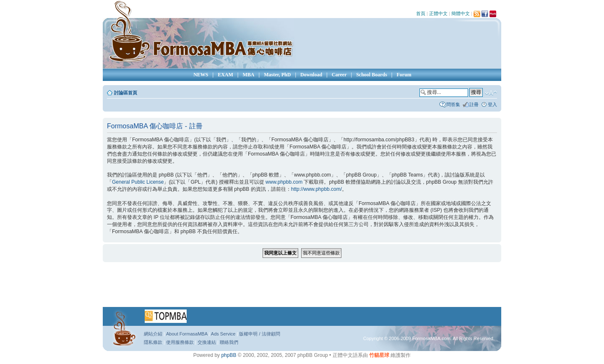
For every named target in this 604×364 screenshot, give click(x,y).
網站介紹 (153, 334)
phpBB (229, 355)
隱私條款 (153, 342)
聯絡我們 (229, 342)
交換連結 (207, 342)
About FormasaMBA (187, 334)
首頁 (421, 13)
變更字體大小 (491, 93)
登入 (492, 104)
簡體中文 (461, 13)
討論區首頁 (126, 93)
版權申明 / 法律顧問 (259, 334)
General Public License (138, 182)
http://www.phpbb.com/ (316, 189)
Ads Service (223, 334)
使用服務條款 (180, 342)
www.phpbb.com (284, 182)
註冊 (474, 104)
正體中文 (438, 13)
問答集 (453, 104)
